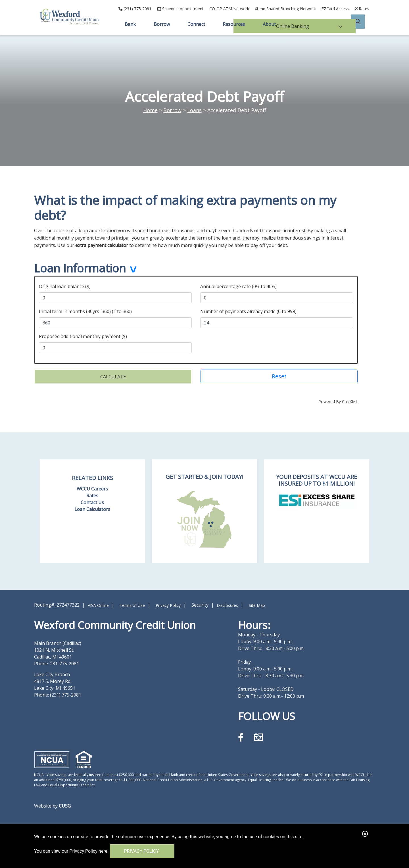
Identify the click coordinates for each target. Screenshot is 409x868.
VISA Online (98, 604)
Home (150, 110)
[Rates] (362, 9)
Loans (194, 110)
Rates (92, 495)
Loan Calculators (92, 508)
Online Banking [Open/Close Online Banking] (320, 24)
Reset (279, 375)
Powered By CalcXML (338, 401)
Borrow (172, 110)
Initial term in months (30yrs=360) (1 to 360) (85, 311)
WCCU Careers (92, 488)
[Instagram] (258, 736)
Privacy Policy (142, 851)
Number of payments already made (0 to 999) (248, 311)
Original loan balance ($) (65, 286)
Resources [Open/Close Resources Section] (234, 24)
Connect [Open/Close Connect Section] (196, 24)
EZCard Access (335, 9)
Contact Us (92, 502)
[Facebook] (242, 736)
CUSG (65, 805)
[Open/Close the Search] (362, 24)
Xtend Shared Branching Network (285, 9)
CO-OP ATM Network (229, 9)
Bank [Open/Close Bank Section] (129, 24)
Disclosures (227, 604)
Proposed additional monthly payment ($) (83, 336)
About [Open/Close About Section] (270, 24)
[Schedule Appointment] (180, 9)
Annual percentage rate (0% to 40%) (238, 286)
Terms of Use (132, 604)
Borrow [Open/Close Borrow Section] (161, 24)
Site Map (257, 604)
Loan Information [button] (80, 269)
